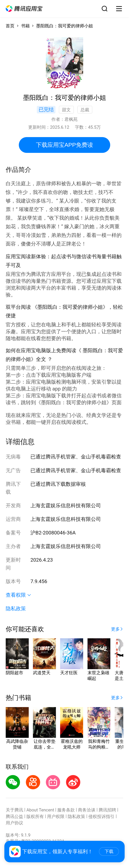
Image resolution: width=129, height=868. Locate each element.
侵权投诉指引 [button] (101, 816)
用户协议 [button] (14, 823)
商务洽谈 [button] (87, 810)
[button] (24, 9)
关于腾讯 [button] (14, 810)
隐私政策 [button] (16, 609)
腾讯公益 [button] (14, 816)
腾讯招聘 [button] (107, 810)
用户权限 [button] (56, 816)
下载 (109, 851)
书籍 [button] (25, 26)
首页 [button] (10, 26)
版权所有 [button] (35, 816)
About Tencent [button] (40, 810)
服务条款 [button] (66, 810)
